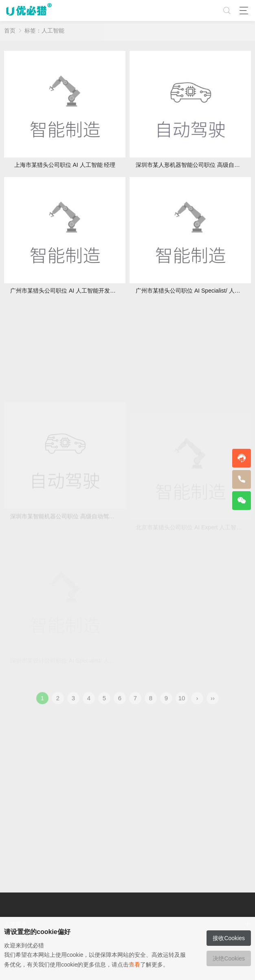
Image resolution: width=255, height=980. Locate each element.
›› (213, 703)
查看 (134, 965)
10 (182, 703)
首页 (10, 31)
